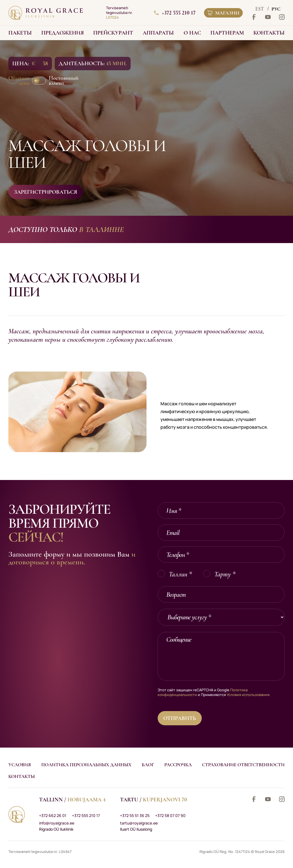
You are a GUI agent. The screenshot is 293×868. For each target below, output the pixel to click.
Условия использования (248, 695)
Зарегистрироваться (45, 192)
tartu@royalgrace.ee (139, 823)
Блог (148, 765)
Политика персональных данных (86, 765)
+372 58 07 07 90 (170, 815)
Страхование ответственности (243, 765)
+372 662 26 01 (53, 815)
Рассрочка (178, 765)
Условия (20, 765)
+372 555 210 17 (175, 13)
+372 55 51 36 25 (135, 815)
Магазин (223, 13)
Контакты (22, 776)
